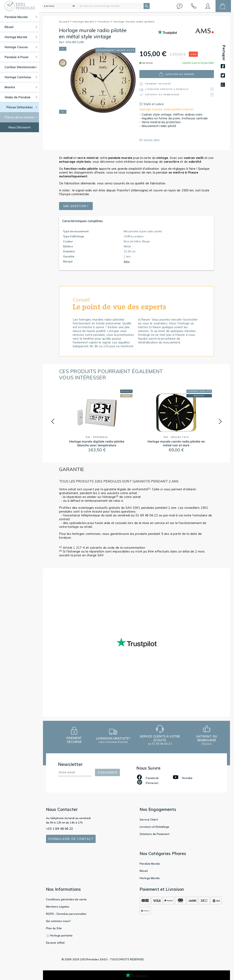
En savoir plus (150, 140)
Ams (127, 261)
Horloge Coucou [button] (21, 47)
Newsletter (71, 764)
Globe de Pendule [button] (21, 97)
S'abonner (107, 772)
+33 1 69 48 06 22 (60, 829)
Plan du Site (54, 928)
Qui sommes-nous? (58, 921)
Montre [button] (21, 87)
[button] (180, 6)
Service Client (149, 820)
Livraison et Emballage (154, 827)
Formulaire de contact (71, 839)
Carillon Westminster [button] (21, 67)
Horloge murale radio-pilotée (134, 22)
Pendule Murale (150, 864)
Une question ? (78, 206)
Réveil (144, 871)
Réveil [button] (21, 27)
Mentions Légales (58, 907)
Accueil (65, 22)
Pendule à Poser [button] (21, 57)
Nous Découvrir (20, 127)
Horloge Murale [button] (21, 37)
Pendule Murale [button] (21, 17)
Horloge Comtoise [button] (21, 77)
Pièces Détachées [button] (22, 107)
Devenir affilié (55, 943)
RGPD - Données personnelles (66, 914)
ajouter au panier (177, 74)
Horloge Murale (85, 22)
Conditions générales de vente (66, 899)
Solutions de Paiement (154, 834)
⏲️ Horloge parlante (59, 935)
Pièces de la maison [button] (21, 117)
